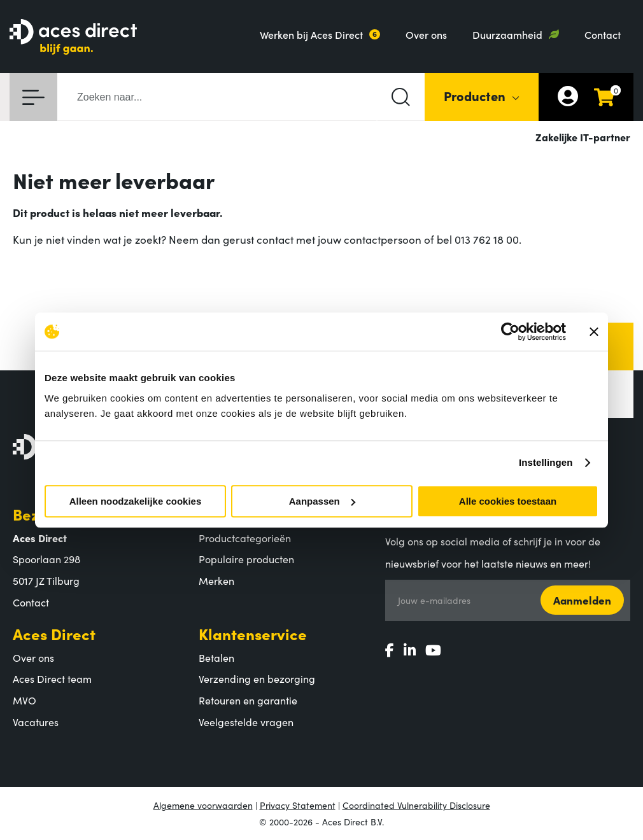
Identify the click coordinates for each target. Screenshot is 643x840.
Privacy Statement (298, 805)
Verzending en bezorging (257, 678)
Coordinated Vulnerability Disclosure (416, 805)
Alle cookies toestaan (508, 501)
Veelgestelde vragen (246, 722)
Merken (216, 580)
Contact (603, 34)
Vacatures (36, 722)
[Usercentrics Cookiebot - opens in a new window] (510, 332)
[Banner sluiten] (594, 332)
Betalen (216, 657)
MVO (25, 700)
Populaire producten (246, 559)
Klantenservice (253, 633)
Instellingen (546, 462)
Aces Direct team (52, 678)
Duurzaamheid (507, 34)
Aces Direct (54, 633)
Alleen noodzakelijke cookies (136, 501)
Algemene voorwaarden (203, 805)
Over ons (426, 34)
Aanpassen (322, 501)
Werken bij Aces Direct (311, 34)
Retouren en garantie (248, 700)
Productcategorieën (245, 538)
